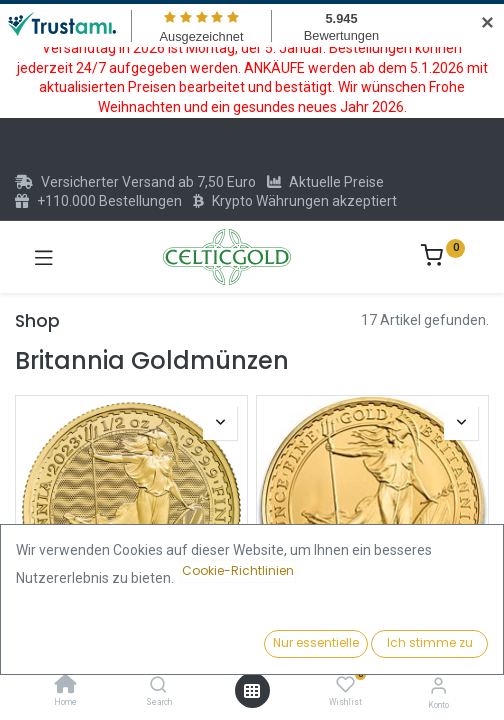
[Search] (158, 686)
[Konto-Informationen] (438, 685)
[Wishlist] (345, 685)
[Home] (66, 686)
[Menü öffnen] (252, 691)
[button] (391, 645)
